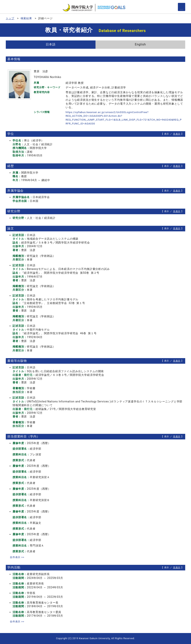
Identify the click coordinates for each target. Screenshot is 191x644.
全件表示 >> (18, 557)
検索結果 (26, 18)
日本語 (51, 44)
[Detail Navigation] (182, 7)
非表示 (177, 134)
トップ (10, 18)
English (140, 44)
